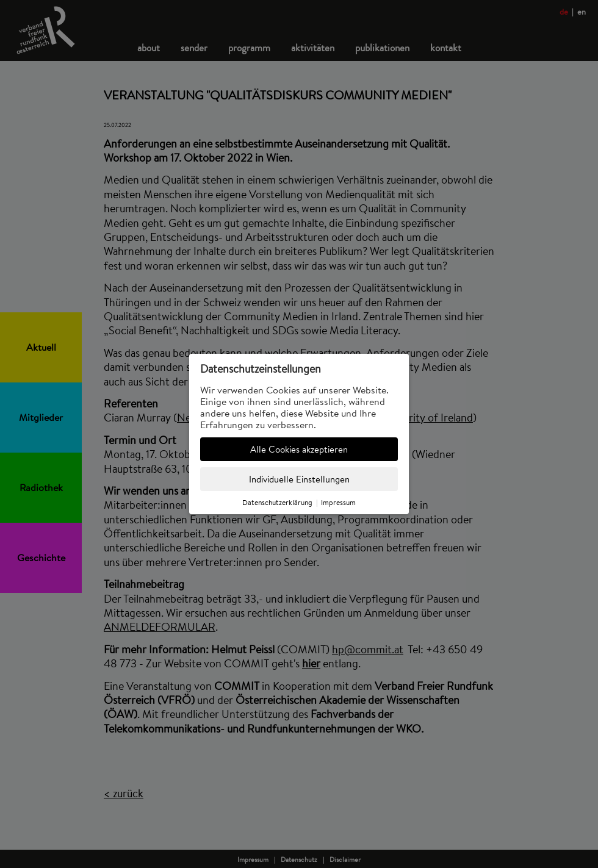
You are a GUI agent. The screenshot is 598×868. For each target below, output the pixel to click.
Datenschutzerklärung (277, 502)
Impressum (338, 502)
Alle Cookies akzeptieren (299, 449)
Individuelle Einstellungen (299, 479)
